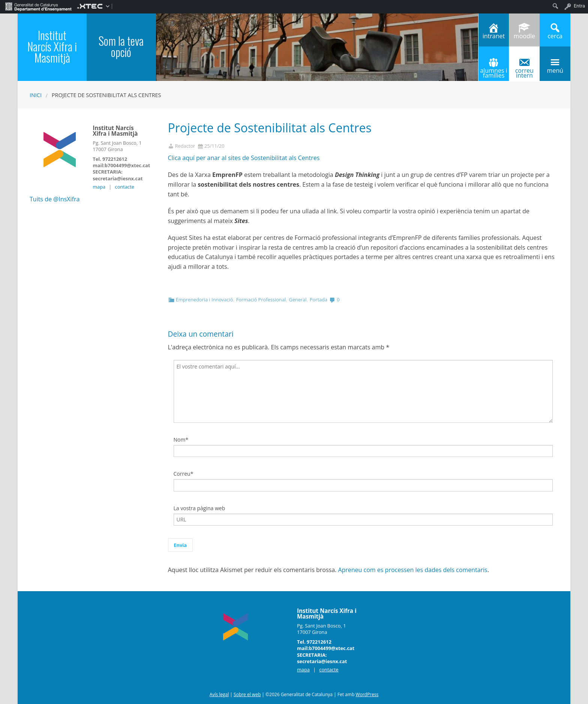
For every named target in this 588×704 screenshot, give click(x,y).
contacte (125, 187)
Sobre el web (247, 694)
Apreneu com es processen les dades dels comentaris (412, 570)
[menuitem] (38, 6)
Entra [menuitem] (579, 6)
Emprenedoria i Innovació (205, 300)
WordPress (367, 694)
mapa (99, 187)
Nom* (181, 440)
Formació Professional (261, 300)
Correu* (184, 474)
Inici (36, 95)
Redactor (185, 146)
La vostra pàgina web (199, 508)
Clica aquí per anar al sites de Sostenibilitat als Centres (244, 158)
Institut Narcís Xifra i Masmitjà (52, 46)
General (298, 300)
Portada (319, 300)
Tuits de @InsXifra (55, 199)
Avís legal (219, 694)
